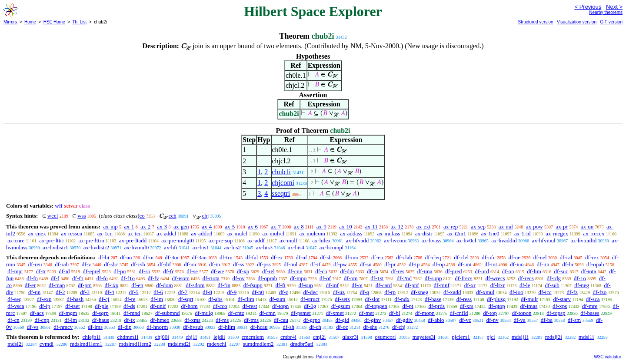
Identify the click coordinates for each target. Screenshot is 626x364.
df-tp (414, 264)
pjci (491, 337)
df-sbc (111, 264)
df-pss (264, 264)
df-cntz (236, 313)
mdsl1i (586, 337)
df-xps (560, 306)
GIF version (611, 22)
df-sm (574, 320)
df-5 (134, 292)
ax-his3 (264, 247)
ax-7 (276, 227)
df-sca (593, 299)
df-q (365, 292)
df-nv (493, 320)
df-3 (85, 292)
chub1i (282, 172)
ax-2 (145, 227)
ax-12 (397, 227)
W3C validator (608, 357)
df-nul (291, 264)
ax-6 (253, 227)
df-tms (251, 320)
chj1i (191, 337)
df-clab (404, 257)
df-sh (288, 327)
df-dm (347, 271)
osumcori (385, 337)
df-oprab (267, 278)
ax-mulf (288, 240)
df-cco (220, 306)
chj (205, 216)
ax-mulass (389, 233)
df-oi (357, 285)
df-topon (522, 313)
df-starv (562, 299)
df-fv (153, 278)
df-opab (595, 264)
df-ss (238, 264)
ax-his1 (201, 247)
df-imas (529, 306)
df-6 (158, 292)
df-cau (281, 320)
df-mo (351, 257)
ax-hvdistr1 (55, 247)
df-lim (534, 271)
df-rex (592, 257)
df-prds (436, 306)
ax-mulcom (312, 233)
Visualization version (577, 22)
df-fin (224, 285)
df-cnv (295, 271)
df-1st (377, 278)
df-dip (125, 327)
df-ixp (112, 285)
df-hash (75, 299)
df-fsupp (253, 285)
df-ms (222, 320)
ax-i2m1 (457, 233)
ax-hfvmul (543, 240)
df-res (398, 271)
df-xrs (467, 306)
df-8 (207, 292)
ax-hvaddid (504, 240)
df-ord (482, 271)
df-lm (71, 320)
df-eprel (92, 271)
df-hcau (259, 327)
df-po (120, 271)
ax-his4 (296, 247)
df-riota (211, 278)
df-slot (372, 299)
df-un (190, 264)
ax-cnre (16, 240)
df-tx (130, 320)
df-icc (545, 292)
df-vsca (16, 306)
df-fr (169, 271)
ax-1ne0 (490, 233)
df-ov (239, 278)
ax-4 (207, 227)
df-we (217, 271)
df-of (325, 278)
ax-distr (424, 233)
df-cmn (267, 313)
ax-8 (299, 227)
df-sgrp (100, 313)
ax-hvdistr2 (96, 247)
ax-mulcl (237, 233)
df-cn (13, 320)
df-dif (165, 264)
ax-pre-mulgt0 (177, 240)
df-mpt (15, 271)
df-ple (102, 306)
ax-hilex (321, 240)
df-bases (590, 313)
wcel (53, 216)
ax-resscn (72, 233)
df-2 (60, 292)
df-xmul (485, 292)
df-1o (580, 278)
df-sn (366, 264)
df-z (284, 292)
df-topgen (376, 306)
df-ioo (516, 292)
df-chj (399, 327)
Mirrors (10, 22)
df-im (157, 299)
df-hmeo (160, 320)
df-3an (199, 257)
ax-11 (371, 227)
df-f (55, 278)
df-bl (395, 313)
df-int (491, 264)
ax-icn (134, 233)
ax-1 (129, 227)
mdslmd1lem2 (135, 344)
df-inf (332, 285)
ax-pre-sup (221, 240)
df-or (148, 257)
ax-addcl (166, 233)
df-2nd (404, 278)
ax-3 (162, 227)
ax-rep (451, 227)
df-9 (232, 292)
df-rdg (554, 278)
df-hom (189, 306)
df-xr (470, 285)
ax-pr (561, 227)
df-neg (582, 285)
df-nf (301, 257)
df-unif (158, 306)
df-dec (311, 292)
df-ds (129, 306)
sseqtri (281, 194)
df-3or (172, 257)
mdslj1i (520, 337)
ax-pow (534, 227)
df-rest (250, 306)
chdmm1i (128, 337)
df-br (568, 264)
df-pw (340, 264)
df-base (433, 299)
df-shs (370, 327)
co (142, 216)
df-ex (277, 257)
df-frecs (463, 278)
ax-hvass (432, 240)
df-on (508, 271)
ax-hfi (171, 247)
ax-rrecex (594, 233)
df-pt (408, 306)
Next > (614, 7)
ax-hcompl (332, 247)
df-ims (95, 327)
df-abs (215, 299)
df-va (519, 320)
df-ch (315, 327)
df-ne (514, 257)
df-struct (310, 299)
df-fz (572, 292)
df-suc (561, 271)
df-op (439, 264)
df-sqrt (186, 299)
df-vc (465, 320)
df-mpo (298, 278)
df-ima (425, 271)
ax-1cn (105, 233)
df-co (321, 271)
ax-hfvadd (358, 240)
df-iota (589, 271)
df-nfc (489, 257)
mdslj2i (554, 337)
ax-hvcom (395, 240)
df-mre (590, 306)
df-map (57, 285)
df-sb (326, 257)
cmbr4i (288, 337)
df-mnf (442, 285)
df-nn (34, 292)
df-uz (339, 292)
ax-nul (506, 227)
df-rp (390, 292)
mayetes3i (424, 337)
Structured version (535, 22)
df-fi (281, 285)
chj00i (162, 337)
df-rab (62, 264)
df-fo (102, 278)
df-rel (268, 271)
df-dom (164, 285)
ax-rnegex (557, 233)
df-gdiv (404, 320)
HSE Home (54, 22)
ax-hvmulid (583, 240)
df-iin (543, 264)
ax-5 (230, 227)
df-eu (377, 257)
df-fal (251, 257)
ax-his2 (233, 247)
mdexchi (217, 344)
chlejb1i (91, 337)
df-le (525, 285)
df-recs (526, 278)
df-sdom (195, 285)
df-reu (35, 264)
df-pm (85, 285)
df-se (192, 271)
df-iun (517, 264)
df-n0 (258, 292)
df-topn (280, 306)
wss (82, 216)
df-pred (453, 271)
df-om (351, 278)
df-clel (461, 257)
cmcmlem (253, 337)
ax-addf (256, 240)
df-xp (243, 271)
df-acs (37, 313)
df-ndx (402, 299)
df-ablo (436, 320)
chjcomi (283, 183)
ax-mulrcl (274, 233)
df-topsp (556, 313)
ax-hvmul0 (137, 247)
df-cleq (433, 257)
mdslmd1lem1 (86, 344)
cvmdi (47, 344)
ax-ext (423, 227)
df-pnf (412, 285)
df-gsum (341, 306)
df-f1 (78, 278)
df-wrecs (495, 278)
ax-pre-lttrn (92, 240)
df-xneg (420, 292)
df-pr (390, 264)
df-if (315, 264)
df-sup (305, 285)
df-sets (342, 299)
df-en (137, 285)
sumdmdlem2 (258, 344)
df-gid (342, 320)
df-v (87, 264)
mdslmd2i (179, 344)
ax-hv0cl (466, 240)
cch (173, 216)
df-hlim (227, 327)
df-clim (246, 299)
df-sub (552, 285)
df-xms (192, 320)
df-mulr (529, 299)
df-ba (547, 320)
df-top (490, 313)
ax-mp (111, 227)
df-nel (540, 257)
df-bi (104, 257)
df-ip (45, 306)
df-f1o (128, 278)
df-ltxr (498, 285)
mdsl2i (15, 344)
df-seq (15, 299)
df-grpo (312, 320)
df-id (64, 271)
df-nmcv (63, 327)
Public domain (330, 357)
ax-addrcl (202, 233)
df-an (126, 257)
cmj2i (320, 337)
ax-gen (181, 227)
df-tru (226, 257)
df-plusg (496, 299)
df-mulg (204, 313)
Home (30, 22)
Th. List (80, 22)
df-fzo (600, 292)
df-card (384, 285)
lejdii (219, 337)
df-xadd (452, 292)
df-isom (181, 278)
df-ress (464, 299)
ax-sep (478, 227)
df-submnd (167, 313)
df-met (367, 313)
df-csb (138, 264)
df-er (30, 285)
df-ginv (373, 320)
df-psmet (301, 313)
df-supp (433, 278)
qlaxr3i (350, 337)
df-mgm (68, 313)
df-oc (342, 327)
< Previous (588, 7)
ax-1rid (523, 233)
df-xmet (335, 313)
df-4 (110, 292)
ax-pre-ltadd (133, 240)
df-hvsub (193, 327)
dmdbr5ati (302, 344)
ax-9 (321, 227)
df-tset (72, 306)
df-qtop (497, 306)
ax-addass (351, 233)
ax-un (587, 227)
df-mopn (425, 313)
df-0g (310, 306)
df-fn (32, 278)
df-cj (104, 299)
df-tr (41, 271)
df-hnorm (157, 327)
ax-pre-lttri (51, 240)
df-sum (278, 299)
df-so (145, 271)
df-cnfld (459, 313)
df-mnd (132, 313)
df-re (130, 299)
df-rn (373, 271)
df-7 (183, 292)
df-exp (44, 299)
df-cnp (42, 320)
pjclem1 (461, 337)
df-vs (33, 327)
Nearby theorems (606, 12)
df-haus (101, 320)
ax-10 (346, 227)
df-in (215, 264)
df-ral (566, 257)
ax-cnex (37, 233)
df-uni (465, 264)
